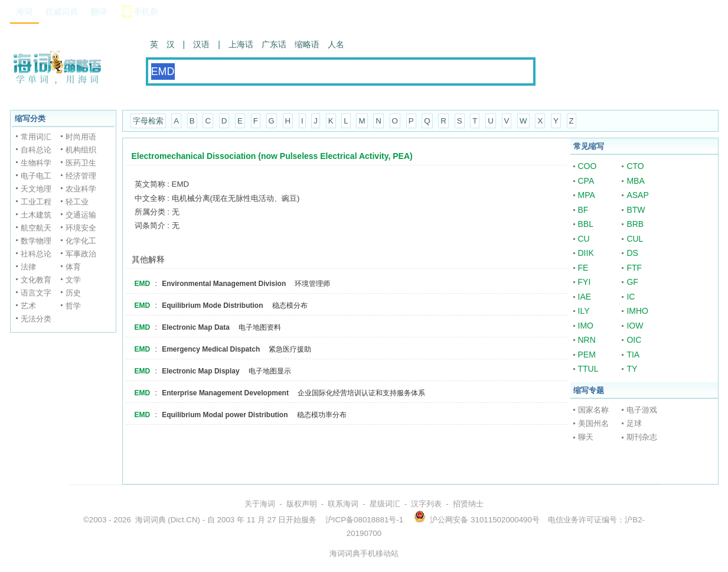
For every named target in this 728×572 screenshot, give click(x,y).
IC (631, 297)
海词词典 (151, 520)
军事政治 (81, 254)
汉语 (201, 44)
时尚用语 (81, 137)
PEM (587, 355)
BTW (636, 210)
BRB (635, 224)
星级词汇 (385, 504)
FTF (634, 268)
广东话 (274, 44)
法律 (28, 267)
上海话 (241, 44)
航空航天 (36, 228)
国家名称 (593, 410)
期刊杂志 (642, 437)
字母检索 (148, 121)
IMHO (637, 311)
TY (632, 369)
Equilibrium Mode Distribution (212, 305)
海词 (24, 12)
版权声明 (302, 504)
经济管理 (81, 176)
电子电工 (36, 176)
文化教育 (36, 280)
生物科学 (36, 163)
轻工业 (77, 202)
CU (584, 239)
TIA (633, 355)
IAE (585, 297)
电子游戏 (642, 410)
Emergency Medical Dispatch (211, 349)
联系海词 (343, 504)
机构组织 (81, 150)
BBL (586, 224)
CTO (635, 166)
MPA (587, 195)
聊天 (586, 437)
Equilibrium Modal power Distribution (225, 415)
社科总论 (36, 254)
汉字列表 (426, 504)
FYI (585, 282)
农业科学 (81, 189)
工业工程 (36, 202)
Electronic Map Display (200, 371)
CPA (586, 181)
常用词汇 (36, 137)
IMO (586, 326)
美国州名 (593, 423)
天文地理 (36, 189)
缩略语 (307, 44)
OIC (634, 340)
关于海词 (260, 504)
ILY (584, 311)
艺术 (28, 306)
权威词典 (61, 12)
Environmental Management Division (224, 284)
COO (587, 166)
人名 (336, 44)
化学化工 (81, 241)
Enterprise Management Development (225, 393)
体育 (73, 267)
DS (632, 253)
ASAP (637, 195)
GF (632, 282)
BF (583, 210)
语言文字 (36, 293)
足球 (634, 423)
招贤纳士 (468, 504)
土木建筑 (36, 215)
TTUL (588, 369)
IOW (635, 326)
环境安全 (81, 228)
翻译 (99, 12)
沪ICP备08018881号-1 (364, 520)
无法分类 (36, 319)
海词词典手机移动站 (364, 553)
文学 (73, 280)
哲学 (73, 306)
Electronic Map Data (196, 327)
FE (583, 268)
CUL (635, 239)
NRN (587, 340)
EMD (143, 284)
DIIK (586, 253)
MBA (635, 181)
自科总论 (36, 150)
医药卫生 (81, 163)
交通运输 (81, 215)
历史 (73, 293)
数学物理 (36, 241)
